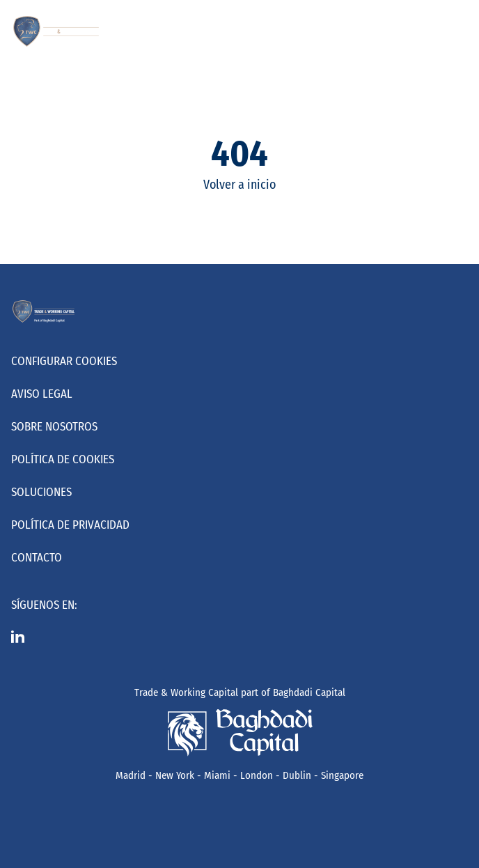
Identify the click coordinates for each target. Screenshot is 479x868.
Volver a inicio (239, 185)
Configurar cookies (64, 361)
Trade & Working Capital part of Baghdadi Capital (240, 692)
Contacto (37, 558)
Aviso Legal (42, 394)
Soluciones (41, 492)
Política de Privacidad (70, 525)
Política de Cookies (63, 459)
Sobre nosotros (54, 427)
